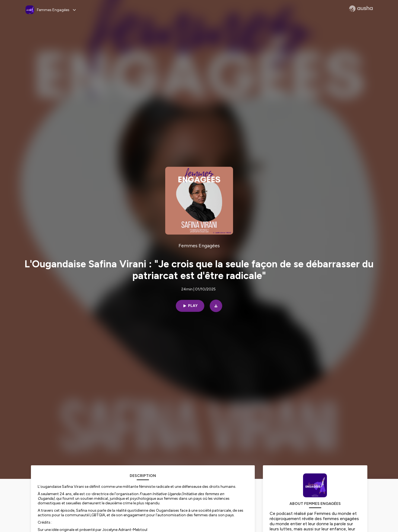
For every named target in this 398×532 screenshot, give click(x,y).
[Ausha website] (361, 9)
